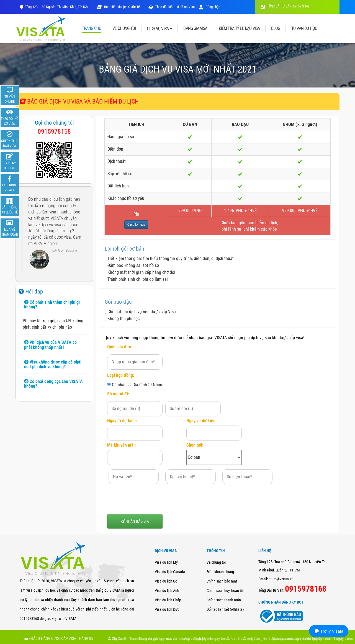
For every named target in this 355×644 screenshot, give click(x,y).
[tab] (54, 305)
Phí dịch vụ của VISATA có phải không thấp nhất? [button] (50, 345)
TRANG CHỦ (92, 29)
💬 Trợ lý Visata (329, 631)
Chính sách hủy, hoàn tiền (226, 591)
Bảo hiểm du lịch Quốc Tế (122, 7)
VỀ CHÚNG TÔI (124, 29)
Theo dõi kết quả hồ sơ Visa (175, 7)
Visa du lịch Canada (170, 572)
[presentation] (149, 499)
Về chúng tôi (216, 562)
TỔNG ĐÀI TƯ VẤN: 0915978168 (285, 6)
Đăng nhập (210, 7)
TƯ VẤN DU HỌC (304, 29)
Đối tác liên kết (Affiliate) (225, 609)
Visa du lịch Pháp (168, 600)
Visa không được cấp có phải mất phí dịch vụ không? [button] (53, 364)
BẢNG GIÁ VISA (195, 29)
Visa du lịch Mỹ (166, 562)
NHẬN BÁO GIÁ (135, 521)
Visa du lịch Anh (167, 591)
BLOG (276, 29)
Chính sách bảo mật (222, 581)
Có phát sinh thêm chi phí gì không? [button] (52, 305)
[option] (54, 234)
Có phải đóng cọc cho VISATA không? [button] (53, 384)
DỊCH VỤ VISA (160, 29)
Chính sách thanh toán (224, 600)
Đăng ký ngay (136, 225)
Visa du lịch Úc (166, 581)
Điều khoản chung (220, 572)
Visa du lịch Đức (167, 609)
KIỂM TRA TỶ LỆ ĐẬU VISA (239, 29)
